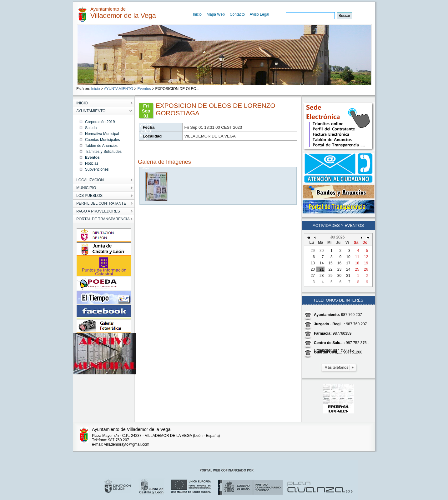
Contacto (237, 14)
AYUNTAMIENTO (118, 89)
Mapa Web (216, 14)
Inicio (197, 14)
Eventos (144, 89)
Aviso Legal (259, 14)
